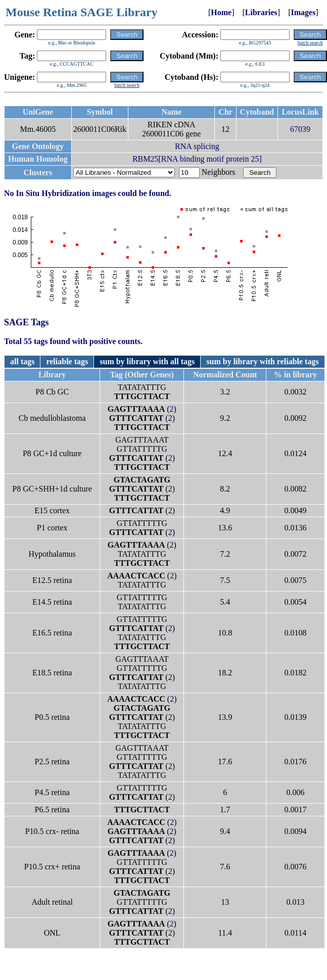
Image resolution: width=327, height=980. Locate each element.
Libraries (261, 12)
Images (303, 12)
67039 (300, 129)
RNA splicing (197, 146)
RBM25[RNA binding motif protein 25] (197, 159)
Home (221, 12)
